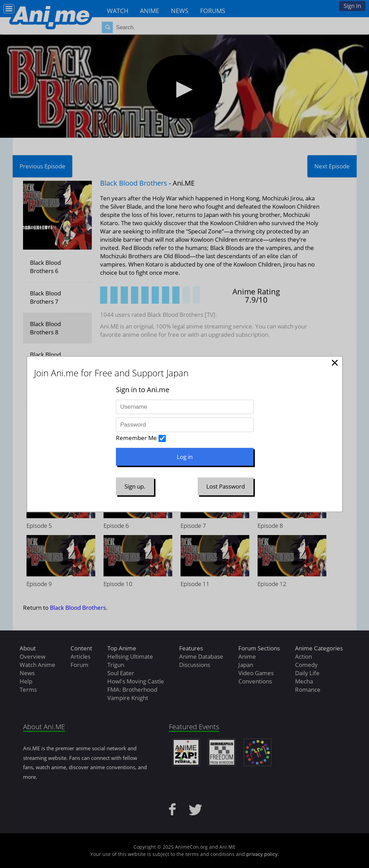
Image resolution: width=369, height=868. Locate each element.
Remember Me (136, 438)
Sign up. (135, 486)
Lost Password (226, 486)
